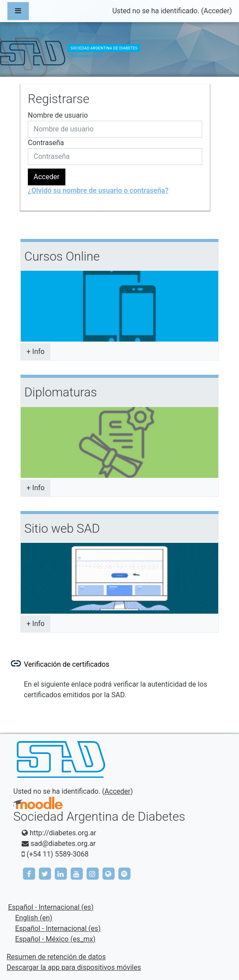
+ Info (36, 352)
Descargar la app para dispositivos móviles (74, 967)
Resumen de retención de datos (56, 957)
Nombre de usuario (58, 115)
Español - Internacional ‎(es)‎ (51, 907)
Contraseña (46, 143)
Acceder (217, 11)
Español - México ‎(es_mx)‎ (55, 939)
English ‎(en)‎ (34, 918)
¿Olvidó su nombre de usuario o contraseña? (98, 190)
